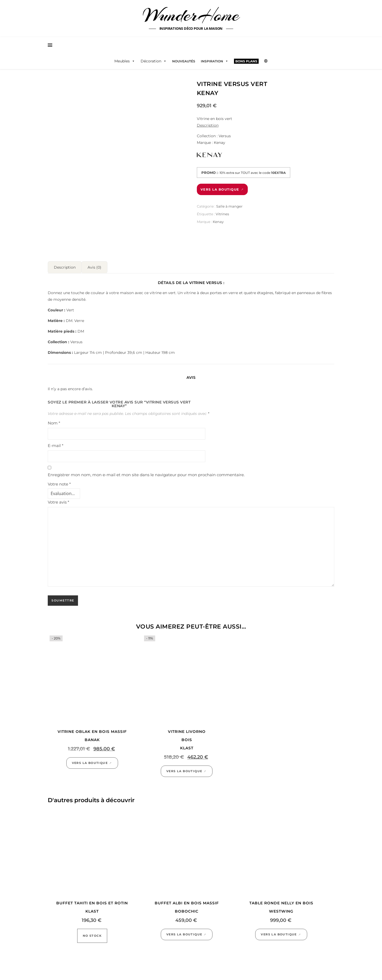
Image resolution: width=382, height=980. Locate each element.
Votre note (59, 482)
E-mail (56, 443)
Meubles (125, 61)
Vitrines (222, 214)
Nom (54, 421)
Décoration (154, 61)
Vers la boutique (220, 189)
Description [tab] (65, 265)
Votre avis (58, 500)
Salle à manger (229, 206)
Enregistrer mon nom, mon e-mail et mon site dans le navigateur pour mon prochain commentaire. (146, 473)
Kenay (218, 222)
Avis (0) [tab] (94, 265)
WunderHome (191, 15)
